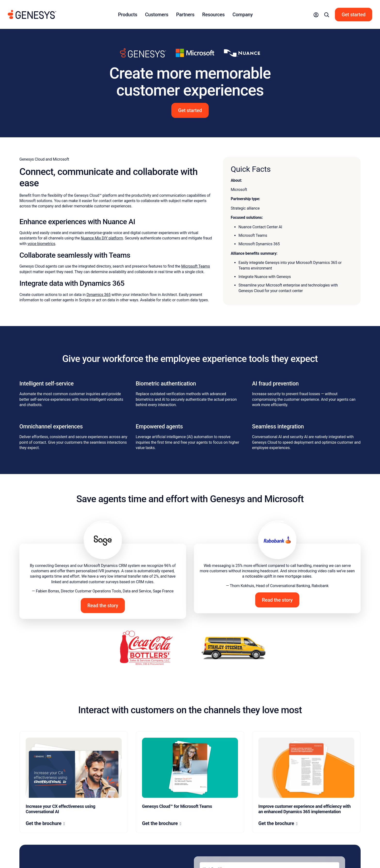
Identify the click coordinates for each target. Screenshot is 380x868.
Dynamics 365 (99, 295)
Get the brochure (44, 823)
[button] (316, 15)
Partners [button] (185, 15)
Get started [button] (190, 110)
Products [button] (128, 15)
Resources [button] (213, 15)
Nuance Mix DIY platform (102, 238)
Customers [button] (157, 15)
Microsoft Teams (196, 266)
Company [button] (243, 15)
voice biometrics (41, 244)
